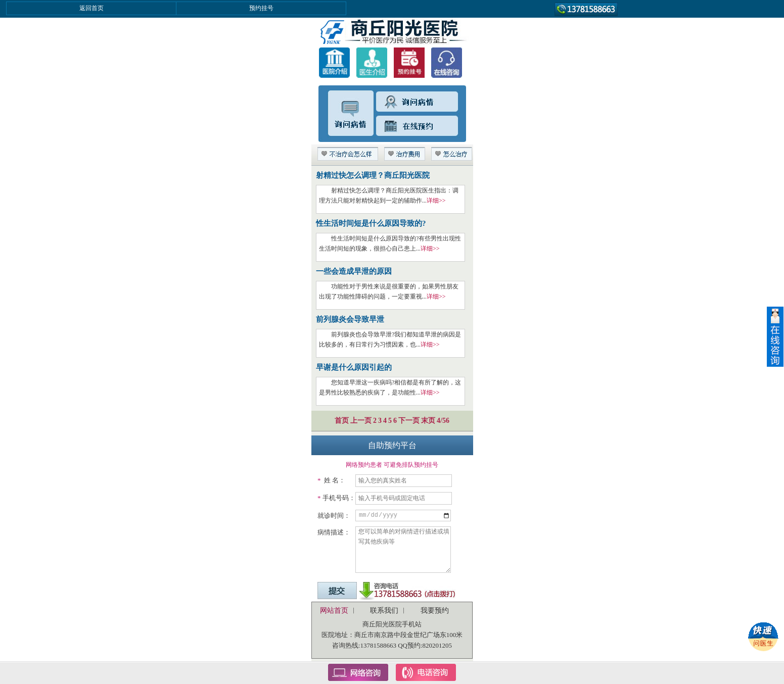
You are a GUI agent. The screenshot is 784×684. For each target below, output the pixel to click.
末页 (428, 421)
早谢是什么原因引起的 (354, 367)
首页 (342, 421)
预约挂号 (261, 8)
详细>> (436, 201)
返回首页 (91, 8)
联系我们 (384, 610)
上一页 (361, 421)
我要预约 (435, 610)
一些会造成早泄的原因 (354, 271)
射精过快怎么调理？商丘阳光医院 (373, 175)
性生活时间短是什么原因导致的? (371, 223)
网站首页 (334, 610)
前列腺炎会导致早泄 (350, 319)
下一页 (409, 421)
